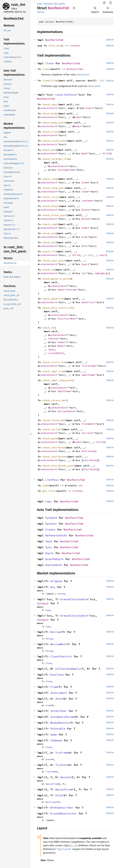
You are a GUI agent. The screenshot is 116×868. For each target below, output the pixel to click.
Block (85, 210)
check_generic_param (57, 279)
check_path (50, 438)
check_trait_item (54, 362)
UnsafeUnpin (54, 559)
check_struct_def (54, 400)
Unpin (49, 553)
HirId (106, 153)
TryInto (61, 765)
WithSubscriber (62, 808)
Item (85, 182)
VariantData (66, 411)
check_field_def (54, 420)
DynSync (51, 524)
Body (77, 117)
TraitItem (88, 366)
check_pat (49, 242)
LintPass (52, 480)
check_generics (53, 299)
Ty (83, 273)
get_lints (49, 491)
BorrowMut (58, 644)
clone (46, 69)
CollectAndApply (68, 669)
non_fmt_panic (57, 4)
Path (77, 442)
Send (49, 541)
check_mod (49, 150)
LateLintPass (65, 95)
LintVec (75, 46)
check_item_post (54, 188)
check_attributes (54, 457)
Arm (84, 237)
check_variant (52, 429)
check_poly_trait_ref (57, 308)
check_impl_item (54, 371)
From (54, 687)
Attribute (88, 451)
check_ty (48, 270)
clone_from (50, 80)
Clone (49, 63)
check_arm (49, 233)
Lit (90, 255)
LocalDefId (56, 353)
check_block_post (54, 215)
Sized (62, 594)
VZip (59, 795)
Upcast (65, 777)
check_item (50, 179)
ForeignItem (66, 170)
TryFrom (61, 753)
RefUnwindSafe (56, 535)
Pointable (58, 729)
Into (59, 699)
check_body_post (54, 123)
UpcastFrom (52, 784)
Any (53, 587)
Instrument (59, 693)
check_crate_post (54, 141)
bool (103, 255)
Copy (49, 501)
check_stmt (50, 224)
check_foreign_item (56, 159)
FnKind (53, 339)
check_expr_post (54, 260)
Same (54, 735)
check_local (51, 197)
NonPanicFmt (54, 40)
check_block (51, 206)
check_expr (50, 104)
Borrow (55, 632)
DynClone (57, 675)
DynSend (51, 518)
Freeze (50, 530)
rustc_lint (18, 5)
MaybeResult (59, 723)
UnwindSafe (54, 565)
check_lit (49, 251)
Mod (84, 153)
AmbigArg (101, 273)
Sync (49, 547)
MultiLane (51, 802)
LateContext (48, 108)
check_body (50, 113)
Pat (84, 246)
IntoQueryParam (62, 717)
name (45, 485)
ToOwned (56, 740)
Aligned (56, 581)
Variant (87, 433)
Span (51, 349)
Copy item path (74, 8)
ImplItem (88, 375)
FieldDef (88, 424)
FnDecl (62, 342)
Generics (88, 302)
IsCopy (42, 603)
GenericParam (66, 290)
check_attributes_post (58, 466)
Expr (89, 108)
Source (41, 12)
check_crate (51, 132)
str (81, 485)
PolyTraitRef (66, 319)
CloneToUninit (61, 656)
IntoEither (59, 711)
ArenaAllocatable (74, 599)
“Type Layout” (64, 849)
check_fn (48, 328)
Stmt (85, 228)
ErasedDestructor (64, 813)
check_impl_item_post (57, 380)
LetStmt (87, 201)
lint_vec (54, 46)
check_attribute (54, 447)
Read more (83, 74)
